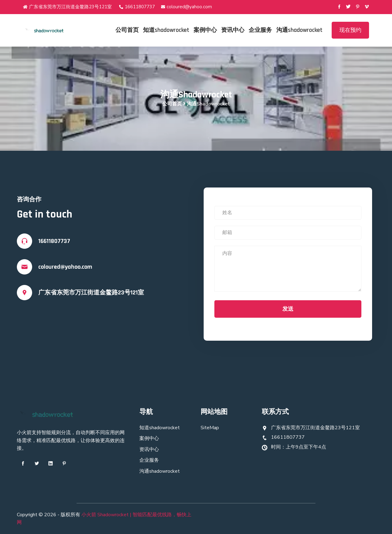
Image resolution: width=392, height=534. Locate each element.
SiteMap (210, 428)
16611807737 (137, 7)
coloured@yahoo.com (187, 7)
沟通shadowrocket (299, 30)
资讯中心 (233, 30)
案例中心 (205, 30)
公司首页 (127, 30)
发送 (288, 309)
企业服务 (260, 30)
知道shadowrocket (166, 30)
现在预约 (350, 30)
